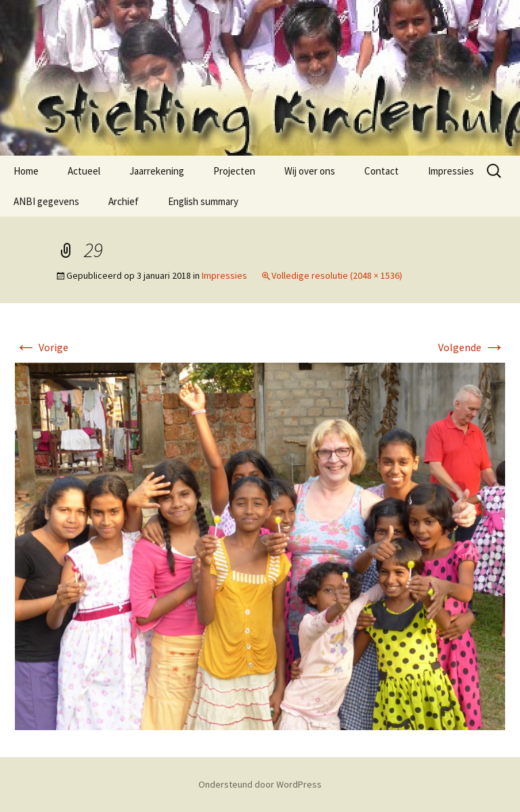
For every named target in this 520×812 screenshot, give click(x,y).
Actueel (84, 171)
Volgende (472, 347)
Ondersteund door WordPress (260, 784)
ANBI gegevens (46, 201)
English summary (203, 201)
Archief (124, 201)
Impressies (451, 171)
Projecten (234, 171)
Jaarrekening (157, 171)
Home (26, 171)
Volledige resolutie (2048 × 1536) (337, 275)
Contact (382, 171)
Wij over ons (310, 171)
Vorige (42, 347)
